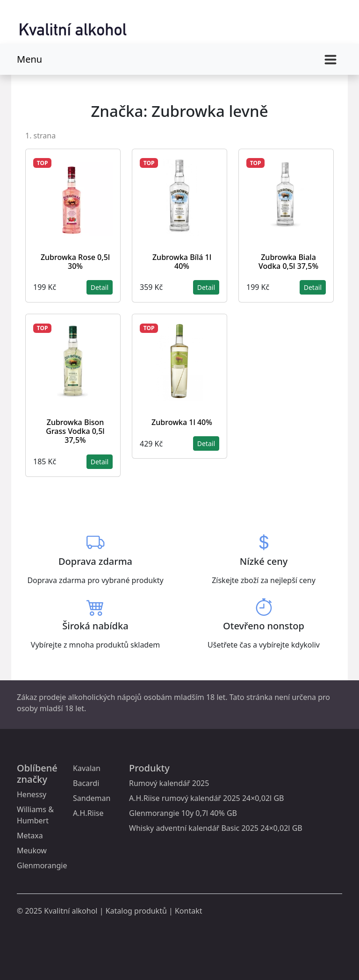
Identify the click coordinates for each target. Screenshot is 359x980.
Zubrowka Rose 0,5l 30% (75, 262)
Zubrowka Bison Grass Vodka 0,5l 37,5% (75, 431)
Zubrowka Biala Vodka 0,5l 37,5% (288, 262)
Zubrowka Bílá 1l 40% (182, 262)
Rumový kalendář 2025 (169, 783)
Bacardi (86, 783)
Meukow (32, 850)
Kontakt (189, 911)
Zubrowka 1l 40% (182, 422)
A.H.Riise (88, 813)
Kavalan (87, 768)
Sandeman (92, 798)
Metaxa (30, 836)
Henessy (32, 794)
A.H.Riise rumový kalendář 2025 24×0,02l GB (206, 798)
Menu (29, 59)
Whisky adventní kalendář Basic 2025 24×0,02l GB (216, 828)
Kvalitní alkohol (71, 911)
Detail (100, 287)
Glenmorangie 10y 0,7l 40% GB (183, 813)
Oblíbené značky (37, 774)
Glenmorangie (42, 865)
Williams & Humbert (35, 815)
